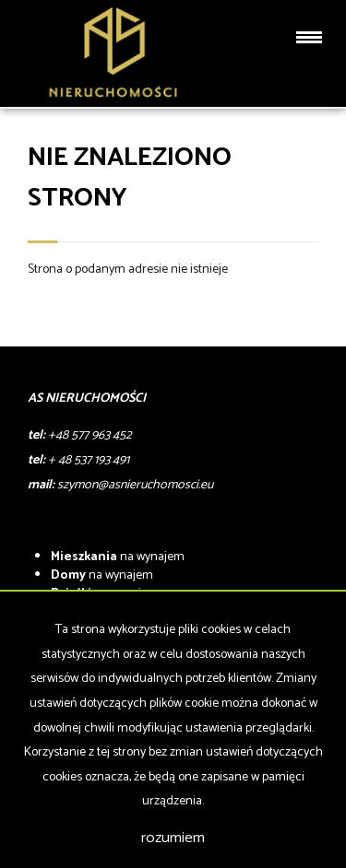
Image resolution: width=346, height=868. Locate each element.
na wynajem (118, 557)
